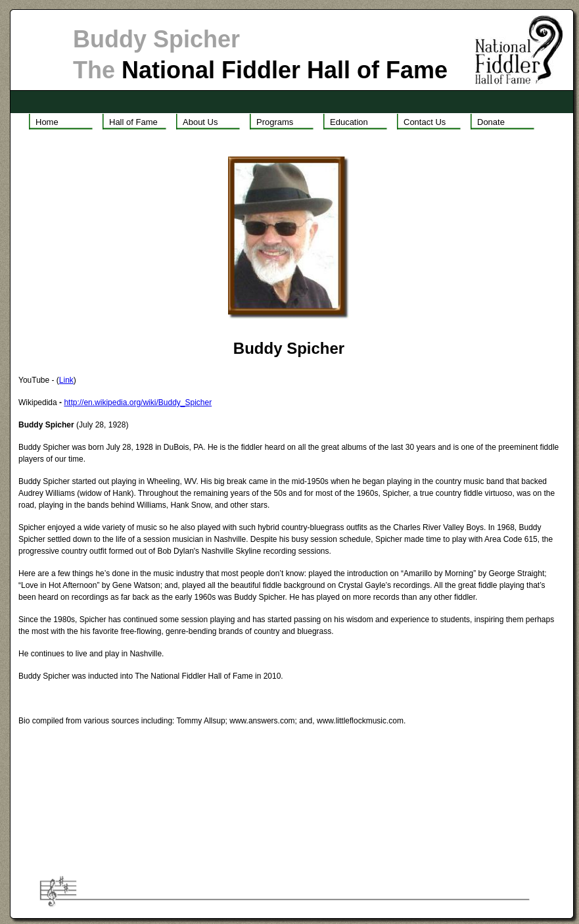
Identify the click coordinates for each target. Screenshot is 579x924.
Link (66, 380)
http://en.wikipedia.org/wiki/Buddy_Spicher (138, 402)
